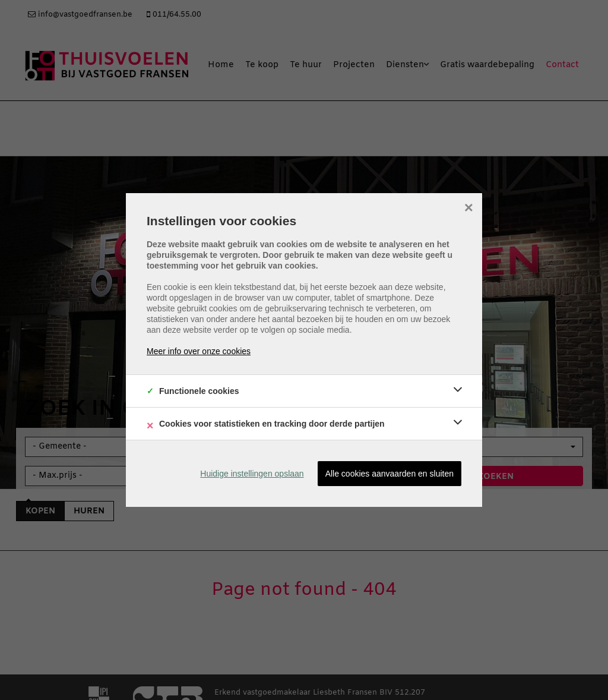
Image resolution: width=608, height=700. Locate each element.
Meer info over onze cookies (199, 351)
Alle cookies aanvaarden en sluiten (389, 474)
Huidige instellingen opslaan (252, 474)
